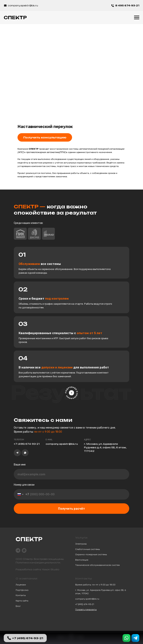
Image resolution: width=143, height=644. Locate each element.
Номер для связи (24, 485)
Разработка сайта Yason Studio (37, 569)
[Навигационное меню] (137, 18)
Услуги (81, 538)
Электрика (81, 544)
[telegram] (18, 550)
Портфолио (22, 590)
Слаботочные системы (88, 549)
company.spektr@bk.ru (87, 599)
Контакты (21, 595)
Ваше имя (20, 465)
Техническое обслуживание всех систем (97, 565)
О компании (27, 578)
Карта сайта (22, 601)
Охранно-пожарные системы (91, 554)
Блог (18, 606)
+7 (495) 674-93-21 (85, 604)
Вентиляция (82, 560)
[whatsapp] (24, 550)
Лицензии (21, 585)
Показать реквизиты (86, 609)
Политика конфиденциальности (38, 563)
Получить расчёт (71, 509)
